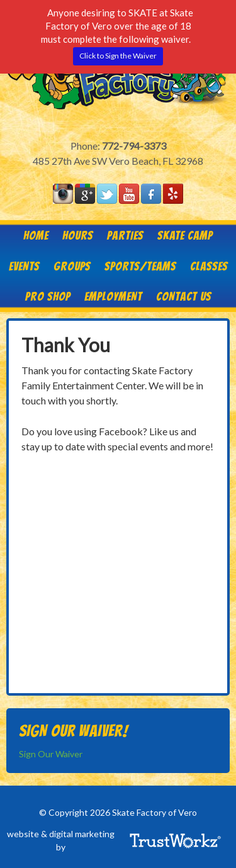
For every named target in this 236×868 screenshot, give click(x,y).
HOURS (78, 235)
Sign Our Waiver (51, 754)
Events (24, 266)
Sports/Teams (140, 266)
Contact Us (184, 296)
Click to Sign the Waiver (118, 56)
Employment (113, 296)
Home (36, 235)
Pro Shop (48, 296)
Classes (209, 266)
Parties (125, 235)
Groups (72, 266)
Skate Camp (185, 235)
